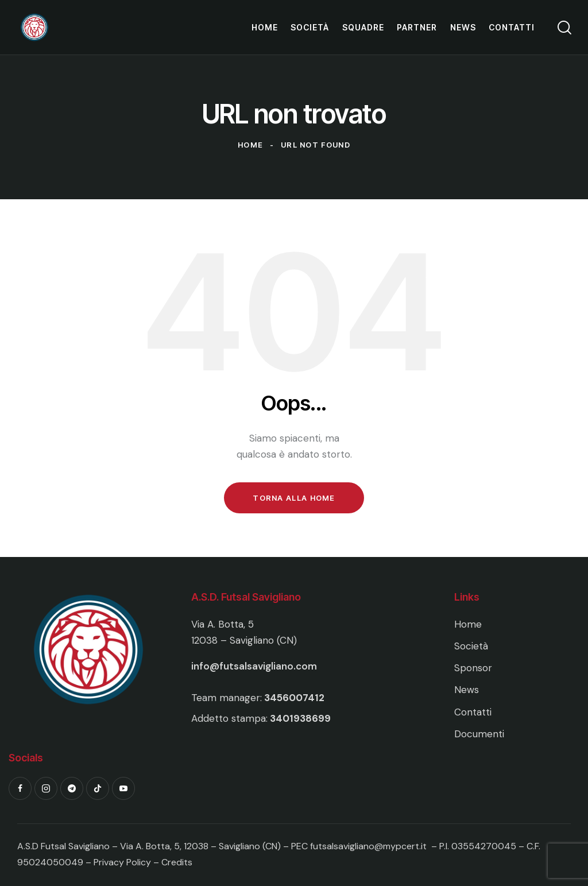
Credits (177, 862)
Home (250, 145)
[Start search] (564, 28)
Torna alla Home (294, 498)
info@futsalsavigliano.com (254, 666)
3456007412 (294, 698)
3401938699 (300, 718)
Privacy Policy (123, 862)
